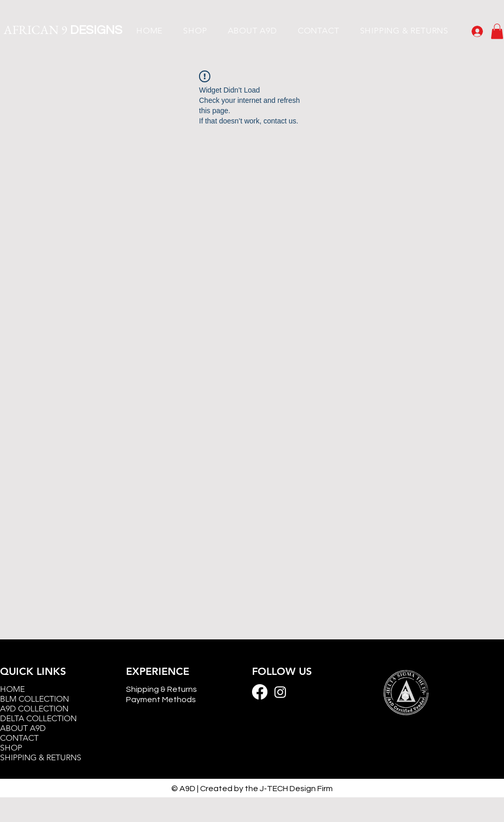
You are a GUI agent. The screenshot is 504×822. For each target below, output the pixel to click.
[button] (497, 31)
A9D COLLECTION (34, 709)
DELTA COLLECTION (38, 718)
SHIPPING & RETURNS (41, 757)
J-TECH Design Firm (296, 789)
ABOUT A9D (23, 728)
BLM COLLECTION (34, 699)
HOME (12, 689)
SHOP (11, 748)
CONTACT (19, 738)
